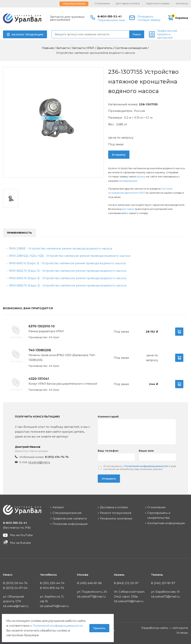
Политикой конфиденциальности (146, 466)
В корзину (119, 155)
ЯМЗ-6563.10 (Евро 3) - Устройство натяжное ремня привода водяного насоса (68, 278)
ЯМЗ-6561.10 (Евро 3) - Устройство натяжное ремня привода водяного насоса (67, 263)
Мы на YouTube (22, 535)
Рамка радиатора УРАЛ (46, 331)
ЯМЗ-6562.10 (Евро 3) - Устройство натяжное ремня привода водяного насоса (68, 271)
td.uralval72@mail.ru (165, 596)
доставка (128, 209)
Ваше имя (146, 451)
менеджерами (128, 181)
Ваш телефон (108, 451)
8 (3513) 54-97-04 (15, 588)
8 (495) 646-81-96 (89, 583)
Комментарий (108, 416)
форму (141, 176)
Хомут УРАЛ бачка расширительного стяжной (63, 384)
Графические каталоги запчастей (167, 34)
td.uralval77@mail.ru (91, 596)
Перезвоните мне (111, 20)
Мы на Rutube (21, 543)
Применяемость (19, 233)
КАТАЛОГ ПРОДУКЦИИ (28, 35)
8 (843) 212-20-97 (126, 583)
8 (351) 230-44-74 (52, 583)
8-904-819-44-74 (52, 588)
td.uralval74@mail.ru (54, 606)
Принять (99, 628)
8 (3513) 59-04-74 (15, 583)
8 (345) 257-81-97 (163, 583)
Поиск (137, 34)
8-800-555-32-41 (109, 16)
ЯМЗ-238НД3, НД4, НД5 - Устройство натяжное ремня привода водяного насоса (70, 256)
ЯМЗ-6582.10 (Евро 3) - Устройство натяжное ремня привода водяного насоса (68, 285)
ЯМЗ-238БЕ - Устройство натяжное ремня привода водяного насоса (61, 248)
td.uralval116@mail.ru (129, 601)
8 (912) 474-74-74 (57, 457)
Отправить (109, 479)
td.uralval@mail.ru (39, 462)
